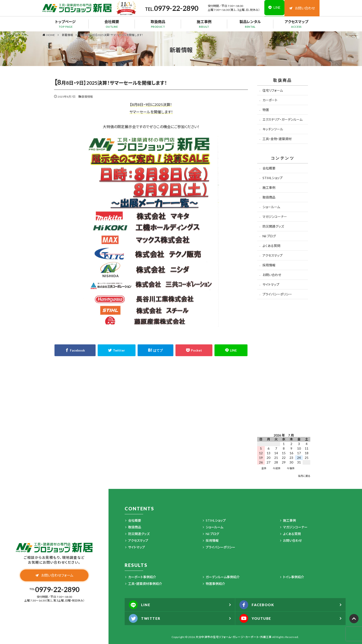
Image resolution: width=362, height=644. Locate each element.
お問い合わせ (302, 8)
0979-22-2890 (174, 8)
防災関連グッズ (273, 226)
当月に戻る (304, 476)
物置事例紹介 (215, 584)
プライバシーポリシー (277, 294)
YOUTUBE (256, 618)
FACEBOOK (258, 605)
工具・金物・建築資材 (277, 139)
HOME (51, 35)
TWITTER (145, 618)
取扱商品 (158, 24)
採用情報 (269, 265)
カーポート (270, 100)
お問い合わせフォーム (54, 576)
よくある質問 (271, 246)
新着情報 (67, 35)
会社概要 (112, 24)
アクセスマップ (296, 24)
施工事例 (204, 24)
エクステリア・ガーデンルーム (282, 119)
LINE (140, 605)
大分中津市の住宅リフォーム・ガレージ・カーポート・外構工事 (234, 637)
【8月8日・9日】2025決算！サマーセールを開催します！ (112, 35)
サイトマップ (271, 284)
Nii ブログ (269, 236)
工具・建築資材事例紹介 (145, 584)
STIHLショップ (273, 178)
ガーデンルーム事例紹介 (223, 577)
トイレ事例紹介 (294, 577)
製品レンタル (250, 24)
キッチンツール (273, 129)
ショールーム (271, 207)
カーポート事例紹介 (142, 577)
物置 (266, 110)
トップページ (66, 24)
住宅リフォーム (273, 90)
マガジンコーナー (275, 217)
